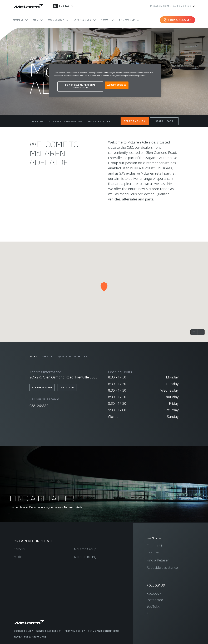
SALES (33, 356)
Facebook (154, 593)
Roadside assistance (162, 567)
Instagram (155, 600)
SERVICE (47, 356)
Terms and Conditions (104, 631)
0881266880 (39, 406)
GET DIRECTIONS (42, 387)
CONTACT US (67, 387)
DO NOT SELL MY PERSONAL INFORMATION (80, 86)
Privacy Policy (75, 631)
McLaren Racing (85, 557)
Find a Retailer (158, 560)
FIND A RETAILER (99, 121)
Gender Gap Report (49, 631)
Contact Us (155, 546)
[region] (105, 81)
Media (18, 557)
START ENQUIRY (135, 121)
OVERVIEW (36, 121)
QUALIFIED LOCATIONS (72, 356)
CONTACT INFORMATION (66, 121)
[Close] (156, 69)
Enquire (153, 553)
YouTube (153, 606)
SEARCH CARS (164, 121)
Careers (19, 549)
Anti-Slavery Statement (30, 637)
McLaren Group (85, 549)
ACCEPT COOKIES (117, 85)
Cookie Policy (23, 631)
